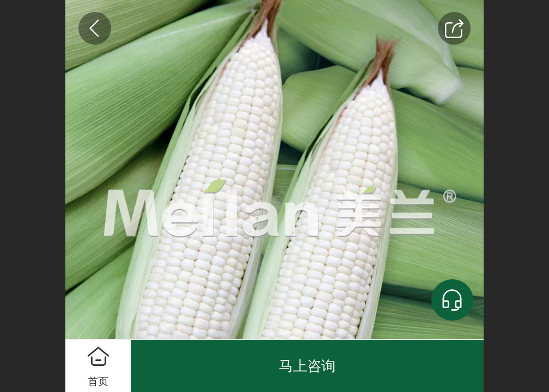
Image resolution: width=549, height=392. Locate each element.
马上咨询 (307, 366)
